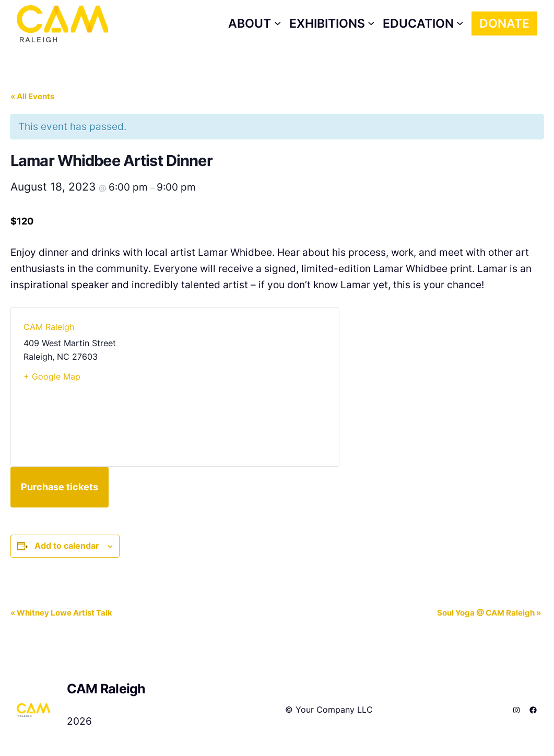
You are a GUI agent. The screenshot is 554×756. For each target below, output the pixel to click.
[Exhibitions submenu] (332, 23)
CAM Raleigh (49, 327)
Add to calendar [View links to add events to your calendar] (67, 546)
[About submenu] (255, 23)
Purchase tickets (60, 487)
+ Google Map (52, 376)
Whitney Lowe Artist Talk (61, 613)
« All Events (32, 96)
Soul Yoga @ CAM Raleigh (489, 613)
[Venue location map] (250, 387)
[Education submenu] (423, 23)
